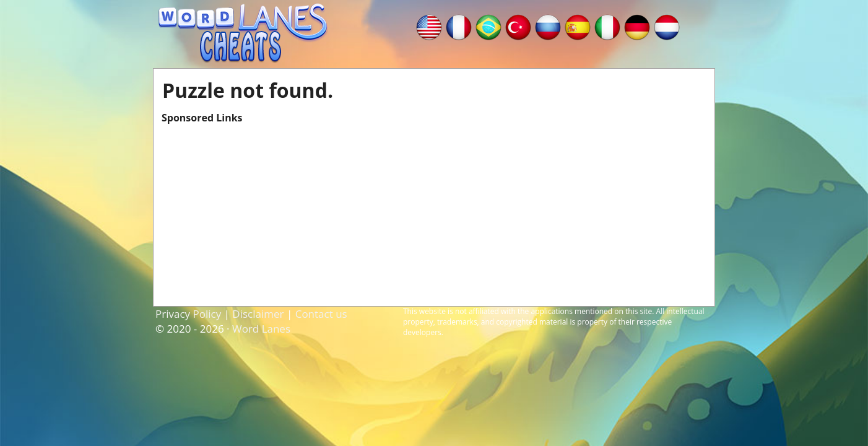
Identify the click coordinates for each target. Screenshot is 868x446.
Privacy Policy (188, 314)
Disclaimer (258, 314)
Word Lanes (261, 329)
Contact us (321, 314)
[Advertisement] (434, 211)
